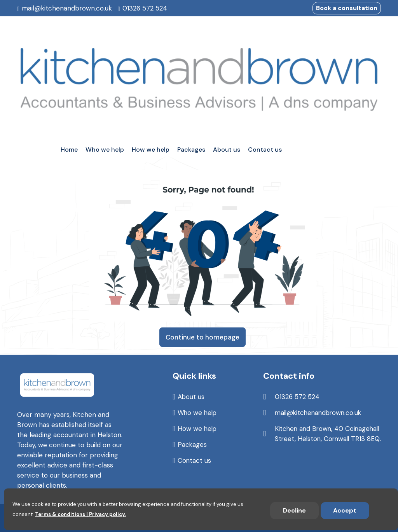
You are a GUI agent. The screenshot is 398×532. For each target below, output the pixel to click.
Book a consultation (347, 8)
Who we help (198, 413)
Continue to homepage (202, 337)
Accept (345, 510)
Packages (192, 444)
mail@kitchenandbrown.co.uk (67, 8)
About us (191, 397)
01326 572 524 (145, 8)
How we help (198, 429)
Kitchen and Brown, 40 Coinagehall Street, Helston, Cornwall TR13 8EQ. (318, 439)
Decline (294, 510)
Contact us (195, 460)
